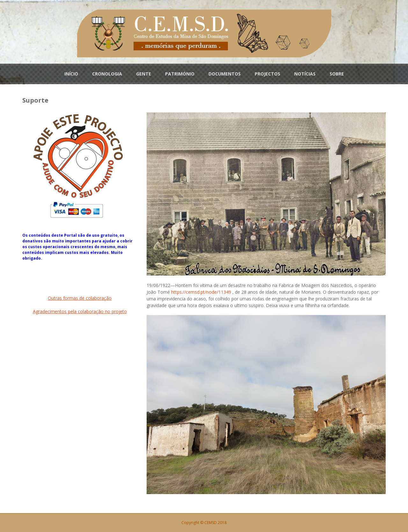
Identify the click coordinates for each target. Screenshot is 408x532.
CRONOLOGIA (107, 74)
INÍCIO (71, 74)
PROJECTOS (267, 74)
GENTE (144, 74)
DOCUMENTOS (225, 74)
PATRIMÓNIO (180, 74)
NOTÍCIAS (305, 74)
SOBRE (337, 74)
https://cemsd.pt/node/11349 (201, 292)
